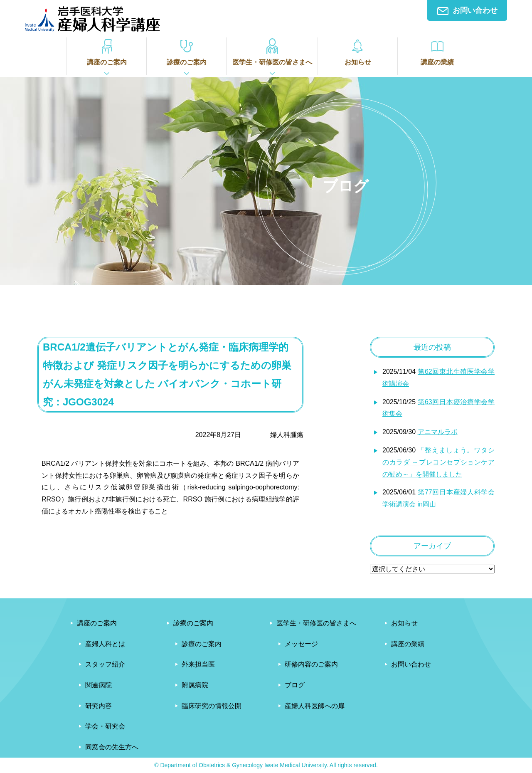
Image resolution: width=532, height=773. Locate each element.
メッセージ (301, 644)
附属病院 (195, 685)
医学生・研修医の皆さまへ (272, 52)
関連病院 (99, 685)
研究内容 (99, 706)
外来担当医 (198, 664)
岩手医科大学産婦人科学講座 (92, 19)
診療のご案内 (186, 52)
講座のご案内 (107, 52)
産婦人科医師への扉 (315, 706)
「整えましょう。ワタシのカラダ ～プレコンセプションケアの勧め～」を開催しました (438, 462)
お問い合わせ (467, 11)
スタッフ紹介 (105, 664)
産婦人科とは (105, 644)
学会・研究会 (105, 726)
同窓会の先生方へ (112, 747)
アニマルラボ (438, 432)
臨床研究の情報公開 (212, 706)
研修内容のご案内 (311, 664)
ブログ (295, 685)
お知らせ (358, 52)
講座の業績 (437, 52)
